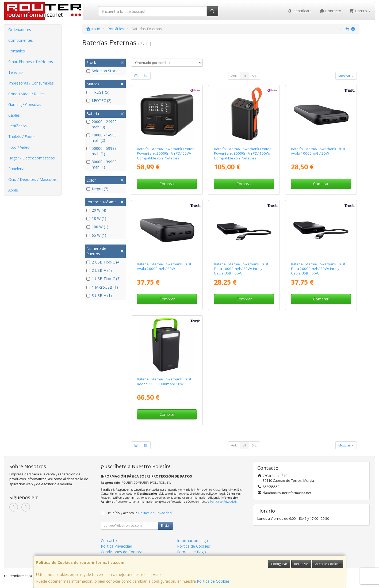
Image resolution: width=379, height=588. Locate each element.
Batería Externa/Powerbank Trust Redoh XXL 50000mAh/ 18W (164, 381)
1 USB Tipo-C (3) (104, 279)
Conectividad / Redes (26, 94)
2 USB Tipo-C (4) (104, 262)
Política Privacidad (116, 546)
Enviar (166, 526)
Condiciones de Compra (122, 552)
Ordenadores (20, 30)
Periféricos (18, 126)
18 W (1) (96, 218)
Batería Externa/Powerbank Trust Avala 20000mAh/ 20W (164, 266)
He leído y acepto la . (139, 513)
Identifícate (299, 11)
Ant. (234, 76)
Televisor (16, 72)
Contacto (331, 11)
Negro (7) (97, 189)
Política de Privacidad (223, 502)
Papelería (16, 169)
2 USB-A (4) (99, 270)
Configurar (279, 564)
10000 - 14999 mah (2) (102, 138)
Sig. (254, 76)
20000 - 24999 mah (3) (102, 124)
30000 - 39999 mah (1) (102, 164)
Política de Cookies (213, 581)
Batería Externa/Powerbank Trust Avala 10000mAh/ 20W (318, 151)
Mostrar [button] (346, 76)
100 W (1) (97, 227)
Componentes (21, 40)
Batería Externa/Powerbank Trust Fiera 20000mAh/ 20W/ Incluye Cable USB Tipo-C (318, 269)
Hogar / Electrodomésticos (32, 158)
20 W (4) (96, 210)
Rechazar (301, 564)
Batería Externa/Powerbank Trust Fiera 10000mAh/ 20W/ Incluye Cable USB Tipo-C (241, 269)
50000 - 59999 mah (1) (102, 151)
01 (244, 76)
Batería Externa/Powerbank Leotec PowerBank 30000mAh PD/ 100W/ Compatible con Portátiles (242, 153)
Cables (14, 115)
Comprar (167, 184)
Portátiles (17, 51)
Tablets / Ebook (22, 137)
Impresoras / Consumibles (31, 83)
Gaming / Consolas (25, 104)
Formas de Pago (192, 552)
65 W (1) (96, 235)
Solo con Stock (102, 71)
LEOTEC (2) (99, 100)
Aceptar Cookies (328, 564)
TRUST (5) (98, 92)
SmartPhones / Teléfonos (31, 62)
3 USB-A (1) (99, 295)
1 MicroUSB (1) (102, 287)
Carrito (360, 11)
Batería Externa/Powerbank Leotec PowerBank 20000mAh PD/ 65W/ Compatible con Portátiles (165, 153)
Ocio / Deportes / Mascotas (32, 179)
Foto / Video (19, 147)
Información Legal (193, 541)
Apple (13, 190)
